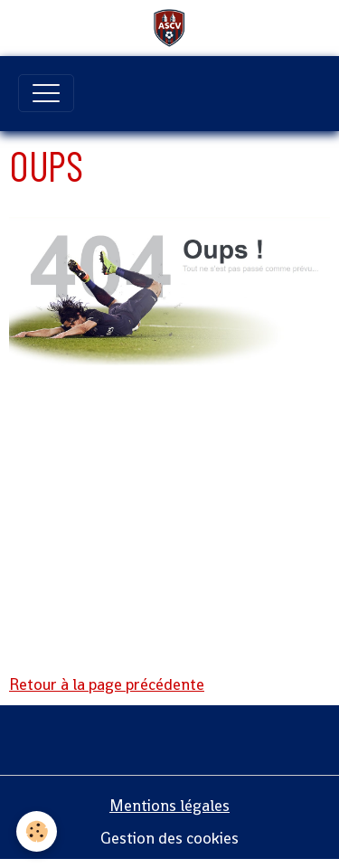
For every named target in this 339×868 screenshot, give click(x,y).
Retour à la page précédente (107, 684)
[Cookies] (37, 831)
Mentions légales (169, 806)
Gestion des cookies (169, 838)
